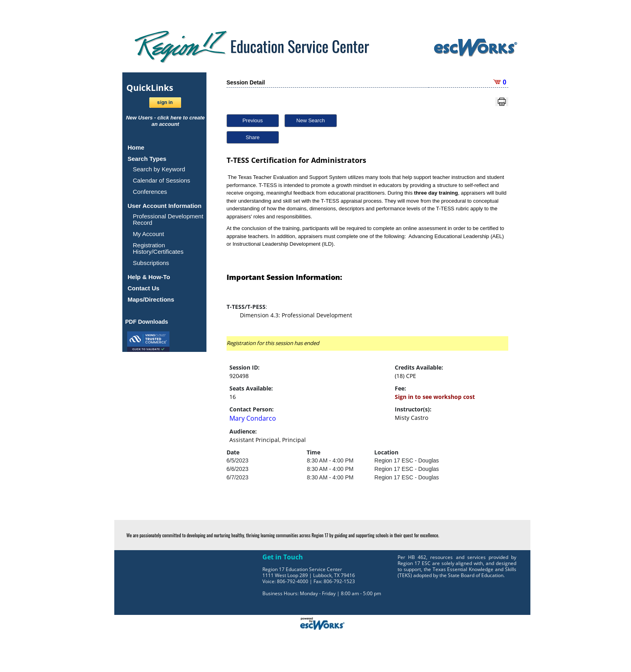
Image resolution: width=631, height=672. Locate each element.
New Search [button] (310, 120)
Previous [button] (253, 120)
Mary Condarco (253, 418)
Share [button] (253, 137)
